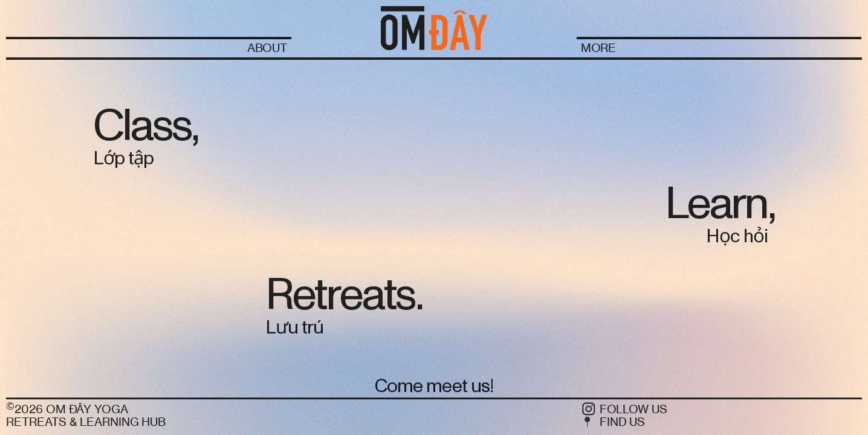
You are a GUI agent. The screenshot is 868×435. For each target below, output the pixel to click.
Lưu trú (294, 328)
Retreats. (344, 295)
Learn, (720, 204)
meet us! (460, 386)
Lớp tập (123, 159)
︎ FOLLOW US (624, 409)
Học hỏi (737, 237)
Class (142, 126)
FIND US (622, 422)
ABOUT (267, 48)
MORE (599, 48)
